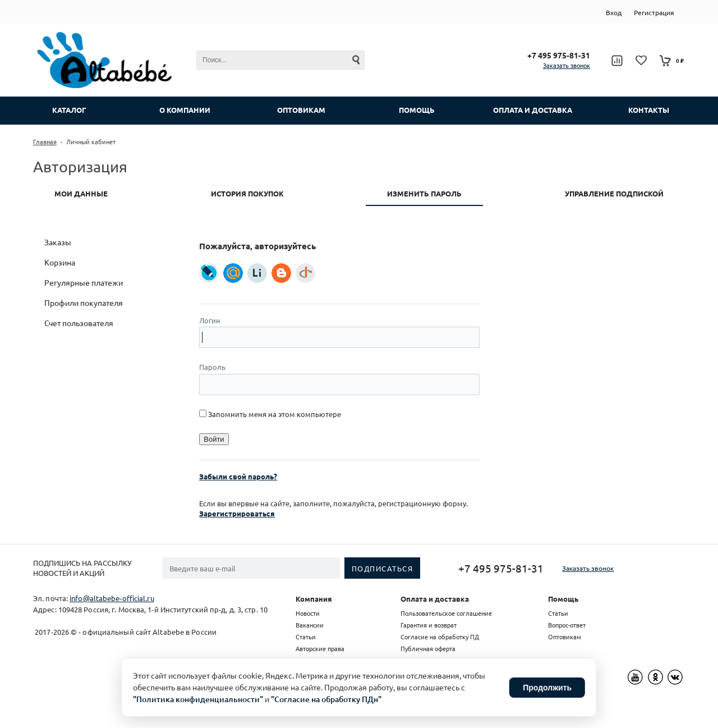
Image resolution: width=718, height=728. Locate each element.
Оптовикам (565, 637)
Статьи (306, 637)
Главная (45, 141)
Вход (614, 12)
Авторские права (320, 648)
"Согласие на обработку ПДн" (326, 699)
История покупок (247, 193)
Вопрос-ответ (567, 625)
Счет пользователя (79, 323)
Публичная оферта (428, 648)
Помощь (563, 599)
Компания (314, 599)
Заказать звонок (567, 65)
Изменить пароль (424, 193)
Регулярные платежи (84, 282)
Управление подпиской (614, 193)
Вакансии (310, 625)
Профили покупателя (84, 303)
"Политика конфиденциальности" (198, 699)
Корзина (60, 262)
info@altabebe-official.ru (112, 598)
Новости (308, 613)
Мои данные (81, 193)
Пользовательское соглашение (446, 613)
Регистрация (654, 12)
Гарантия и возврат (429, 625)
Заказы (58, 242)
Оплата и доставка (435, 599)
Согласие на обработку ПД (440, 637)
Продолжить (547, 688)
